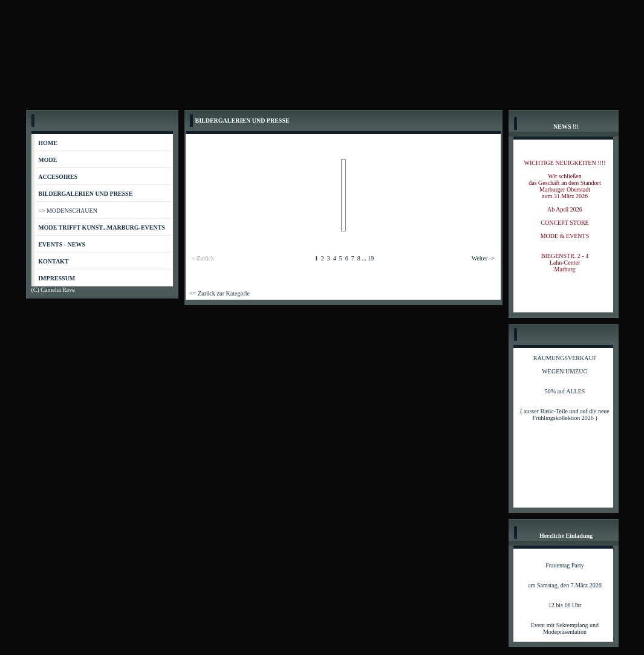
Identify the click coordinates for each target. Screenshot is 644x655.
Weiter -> (483, 258)
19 (371, 258)
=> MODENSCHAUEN (68, 211)
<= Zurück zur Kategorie (220, 293)
